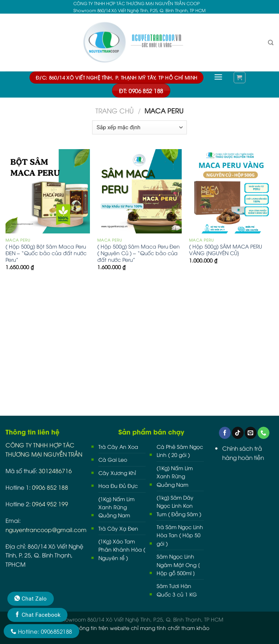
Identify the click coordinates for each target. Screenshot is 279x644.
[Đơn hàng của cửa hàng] (139, 127)
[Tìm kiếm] (271, 43)
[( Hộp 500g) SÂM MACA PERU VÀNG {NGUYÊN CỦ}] (231, 191)
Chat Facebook (37, 615)
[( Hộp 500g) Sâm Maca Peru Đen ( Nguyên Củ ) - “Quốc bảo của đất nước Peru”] (139, 191)
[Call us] (264, 433)
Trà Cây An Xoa (118, 446)
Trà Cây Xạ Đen (118, 528)
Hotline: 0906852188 (41, 631)
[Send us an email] (251, 433)
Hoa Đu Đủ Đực (118, 485)
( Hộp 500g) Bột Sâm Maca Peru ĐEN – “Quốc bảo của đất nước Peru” (46, 253)
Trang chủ (115, 110)
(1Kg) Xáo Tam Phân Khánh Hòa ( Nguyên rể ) (122, 549)
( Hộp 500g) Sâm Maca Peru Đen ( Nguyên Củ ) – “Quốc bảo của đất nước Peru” (139, 253)
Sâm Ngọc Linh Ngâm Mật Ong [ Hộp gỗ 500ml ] (178, 564)
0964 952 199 (50, 504)
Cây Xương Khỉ (117, 473)
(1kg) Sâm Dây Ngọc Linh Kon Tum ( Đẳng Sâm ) (179, 506)
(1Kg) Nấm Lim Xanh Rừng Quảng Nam (116, 507)
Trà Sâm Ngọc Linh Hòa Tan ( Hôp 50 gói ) (180, 535)
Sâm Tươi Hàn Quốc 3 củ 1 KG (177, 590)
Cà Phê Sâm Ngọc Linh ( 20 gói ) (180, 451)
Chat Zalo (31, 599)
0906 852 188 (50, 487)
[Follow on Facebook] (225, 433)
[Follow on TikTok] (238, 433)
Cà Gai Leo (113, 459)
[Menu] (218, 77)
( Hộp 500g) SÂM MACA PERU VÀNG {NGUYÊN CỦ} (226, 250)
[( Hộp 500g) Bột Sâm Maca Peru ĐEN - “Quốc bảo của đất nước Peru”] (48, 191)
